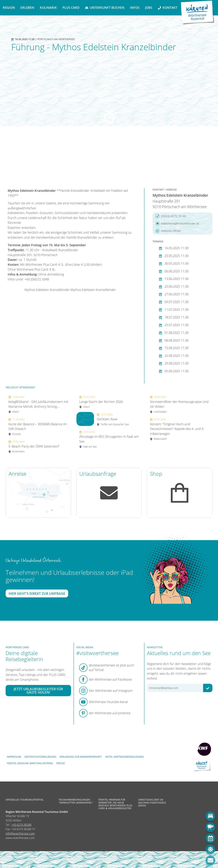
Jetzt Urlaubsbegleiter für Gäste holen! (38, 691)
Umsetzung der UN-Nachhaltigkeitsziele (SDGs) (152, 803)
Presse (61, 763)
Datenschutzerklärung (40, 757)
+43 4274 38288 (21, 825)
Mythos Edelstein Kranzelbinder (47, 290)
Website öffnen (168, 231)
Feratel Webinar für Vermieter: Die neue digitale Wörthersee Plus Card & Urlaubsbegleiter (115, 804)
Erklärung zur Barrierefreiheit (81, 757)
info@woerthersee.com (20, 833)
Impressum (14, 757)
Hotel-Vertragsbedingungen (124, 757)
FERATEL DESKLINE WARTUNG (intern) (30, 763)
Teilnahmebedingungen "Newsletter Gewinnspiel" (76, 801)
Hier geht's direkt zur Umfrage (37, 593)
